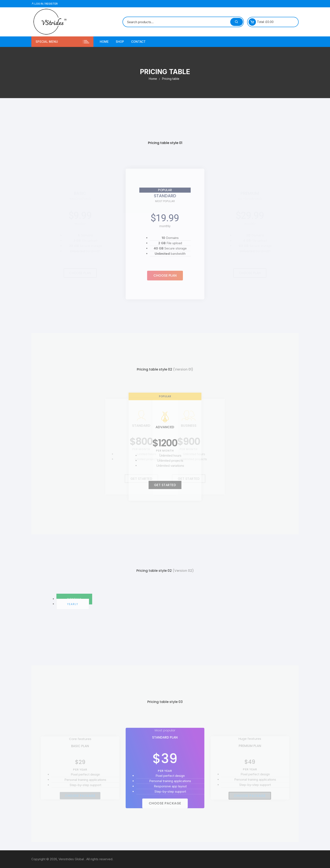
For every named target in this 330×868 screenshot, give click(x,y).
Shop (120, 42)
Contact (138, 42)
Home (104, 42)
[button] (165, 276)
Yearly (73, 604)
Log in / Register (45, 4)
